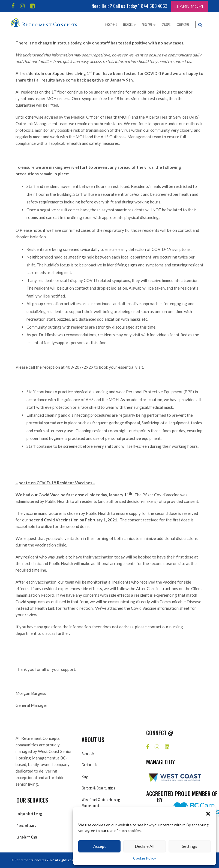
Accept (100, 846)
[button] (208, 814)
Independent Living (29, 814)
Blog (85, 776)
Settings (190, 846)
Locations (111, 24)
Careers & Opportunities (98, 788)
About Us (149, 24)
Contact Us (183, 24)
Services (129, 24)
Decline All (145, 846)
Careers (166, 24)
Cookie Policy (145, 858)
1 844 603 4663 (153, 6)
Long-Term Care (27, 837)
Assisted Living (26, 825)
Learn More (190, 6)
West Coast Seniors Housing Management (101, 802)
